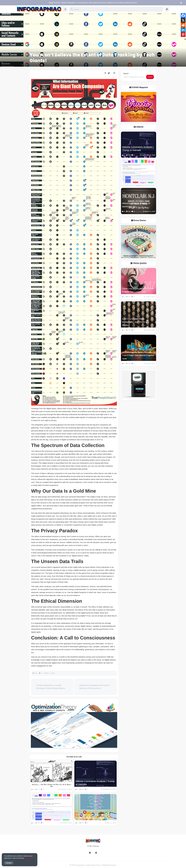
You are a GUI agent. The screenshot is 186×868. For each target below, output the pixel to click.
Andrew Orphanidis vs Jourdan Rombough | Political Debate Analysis (51, 687)
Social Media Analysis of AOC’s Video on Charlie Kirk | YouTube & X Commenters (51, 815)
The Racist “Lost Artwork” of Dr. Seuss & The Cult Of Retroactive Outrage (49, 781)
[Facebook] (183, 16)
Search (126, 74)
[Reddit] (183, 25)
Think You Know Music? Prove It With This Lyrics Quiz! (138, 290)
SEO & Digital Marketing (75, 51)
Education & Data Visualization (41, 51)
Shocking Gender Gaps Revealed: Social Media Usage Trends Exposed (95, 816)
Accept (9, 863)
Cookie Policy (29, 858)
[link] (114, 73)
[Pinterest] (183, 35)
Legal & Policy (59, 51)
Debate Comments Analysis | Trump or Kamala (95, 783)
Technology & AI (91, 51)
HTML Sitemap (93, 846)
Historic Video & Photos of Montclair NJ (136, 205)
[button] (65, 9)
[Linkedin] (183, 30)
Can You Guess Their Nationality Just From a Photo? (135, 322)
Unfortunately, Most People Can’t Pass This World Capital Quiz (138, 355)
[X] (183, 20)
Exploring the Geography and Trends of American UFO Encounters (95, 687)
